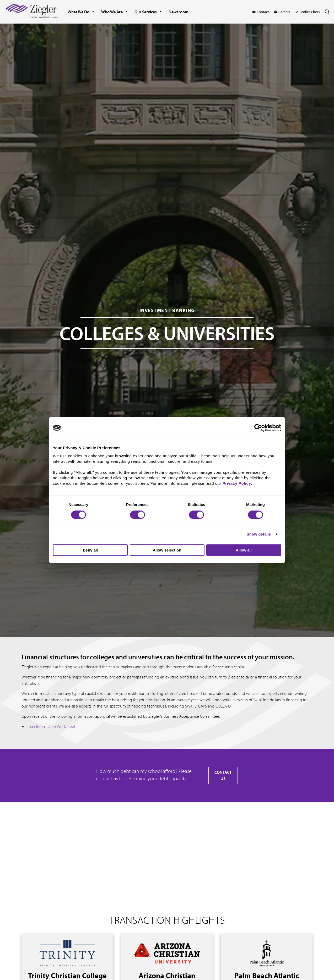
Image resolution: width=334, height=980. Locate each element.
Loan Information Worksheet (51, 726)
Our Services (146, 12)
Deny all (90, 550)
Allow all (244, 550)
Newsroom (179, 12)
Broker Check (308, 12)
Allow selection (167, 550)
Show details (259, 534)
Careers (282, 12)
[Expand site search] (327, 12)
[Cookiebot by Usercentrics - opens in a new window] (258, 428)
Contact (261, 12)
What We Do (79, 12)
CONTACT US (223, 775)
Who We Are (112, 12)
